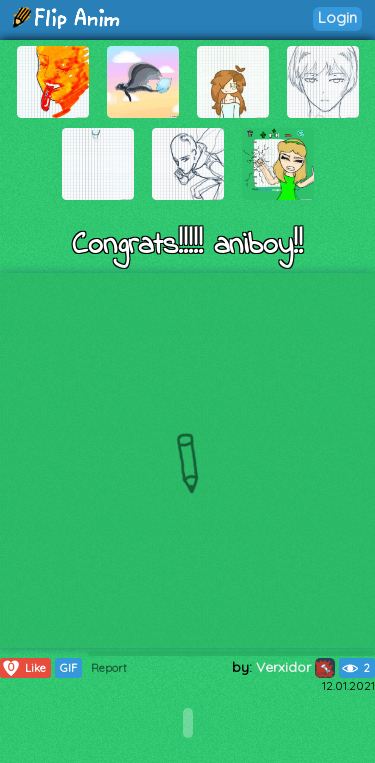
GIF (68, 668)
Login (337, 17)
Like (23, 668)
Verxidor (295, 667)
